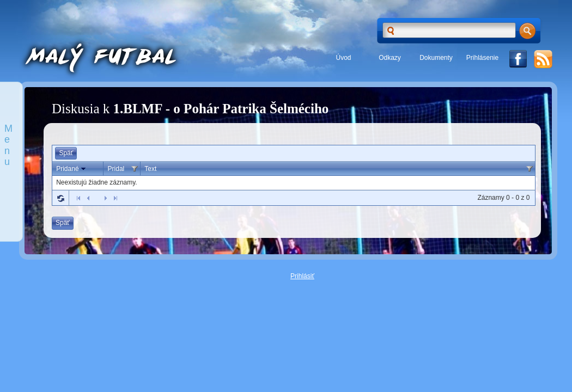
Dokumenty (436, 58)
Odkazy (390, 58)
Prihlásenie (482, 58)
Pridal (116, 169)
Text (150, 169)
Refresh (60, 198)
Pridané (72, 169)
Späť (66, 153)
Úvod (343, 58)
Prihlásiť (302, 276)
